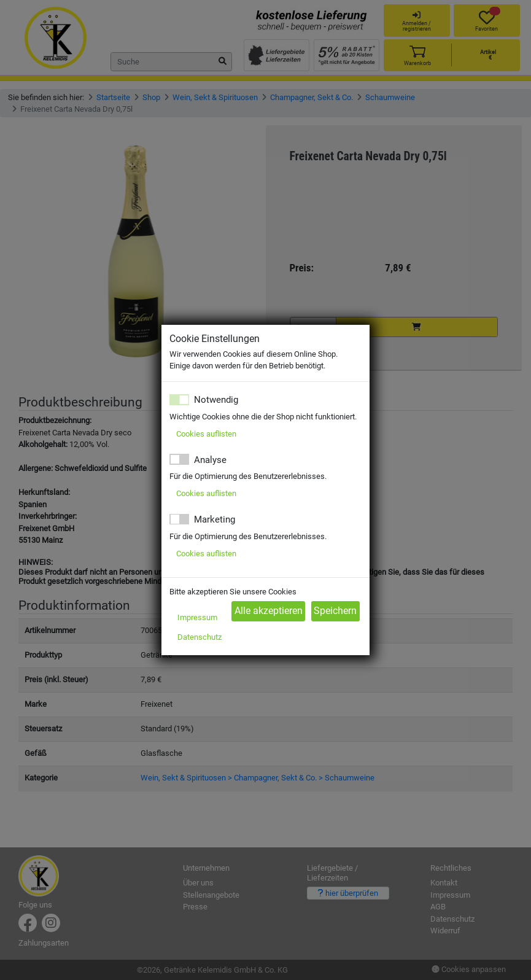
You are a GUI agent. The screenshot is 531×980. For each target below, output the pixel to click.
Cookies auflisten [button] (206, 434)
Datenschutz (200, 637)
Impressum (197, 617)
